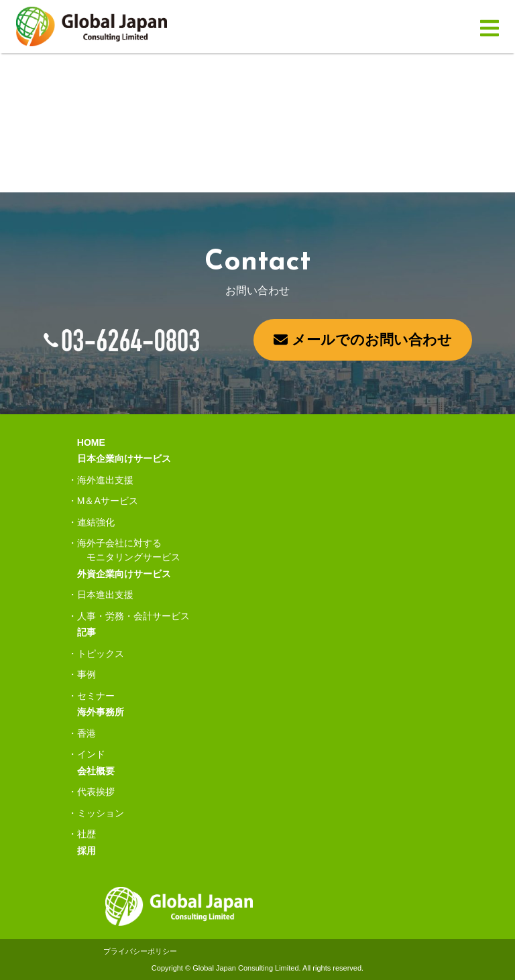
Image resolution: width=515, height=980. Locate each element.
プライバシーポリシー (140, 951)
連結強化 (96, 522)
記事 (87, 632)
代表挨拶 (96, 792)
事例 (87, 674)
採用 (87, 851)
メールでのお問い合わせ (363, 340)
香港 (87, 733)
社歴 (87, 834)
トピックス (101, 654)
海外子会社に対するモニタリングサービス (129, 550)
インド (91, 754)
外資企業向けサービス (124, 574)
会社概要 (96, 771)
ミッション (101, 813)
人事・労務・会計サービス (133, 616)
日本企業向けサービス (124, 458)
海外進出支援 (105, 480)
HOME (91, 442)
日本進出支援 (105, 595)
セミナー (96, 696)
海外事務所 (101, 712)
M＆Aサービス (108, 501)
